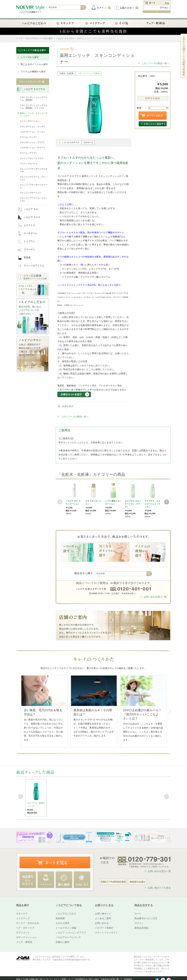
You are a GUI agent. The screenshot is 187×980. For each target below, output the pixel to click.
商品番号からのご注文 (146, 918)
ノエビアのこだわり (66, 914)
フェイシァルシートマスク (32, 158)
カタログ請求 (62, 923)
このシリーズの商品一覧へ (155, 63)
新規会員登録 (141, 928)
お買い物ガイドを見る (159, 888)
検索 (149, 574)
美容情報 (60, 918)
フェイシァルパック (29, 164)
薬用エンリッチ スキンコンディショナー (34, 115)
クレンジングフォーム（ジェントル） (34, 199)
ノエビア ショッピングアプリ (71, 932)
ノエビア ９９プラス (65, 38)
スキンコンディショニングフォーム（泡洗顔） (34, 99)
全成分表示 (68, 406)
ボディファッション (26, 937)
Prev (60, 502)
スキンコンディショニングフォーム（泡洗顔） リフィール (34, 107)
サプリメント (23, 932)
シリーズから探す (30, 57)
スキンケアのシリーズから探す (39, 38)
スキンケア (22, 914)
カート (138, 914)
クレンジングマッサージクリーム (34, 186)
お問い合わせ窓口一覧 (155, 597)
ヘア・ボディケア (25, 928)
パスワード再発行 (104, 928)
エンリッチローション (30, 121)
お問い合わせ (102, 923)
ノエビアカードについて (68, 937)
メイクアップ (23, 918)
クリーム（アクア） (29, 153)
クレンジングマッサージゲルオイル (34, 170)
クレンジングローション (31, 193)
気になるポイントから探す (34, 64)
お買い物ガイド (103, 914)
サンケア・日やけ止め (28, 923)
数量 (139, 108)
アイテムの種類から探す (33, 72)
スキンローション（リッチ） (33, 127)
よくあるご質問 (103, 918)
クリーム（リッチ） (29, 137)
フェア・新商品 (24, 942)
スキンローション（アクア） (33, 142)
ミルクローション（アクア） (33, 148)
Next (167, 502)
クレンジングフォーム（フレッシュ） (34, 178)
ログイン (139, 923)
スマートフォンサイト (106, 932)
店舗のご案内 (62, 942)
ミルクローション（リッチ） (33, 132)
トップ (19, 38)
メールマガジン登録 (66, 928)
